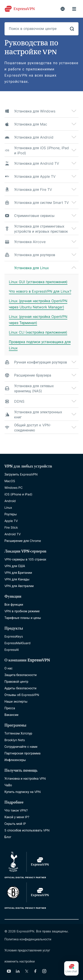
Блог (8, 837)
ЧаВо (8, 785)
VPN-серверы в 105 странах (25, 559)
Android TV (13, 534)
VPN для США (15, 566)
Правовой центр (16, 681)
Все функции (14, 604)
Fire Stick (11, 527)
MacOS (10, 481)
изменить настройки (20, 961)
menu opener (74, 9)
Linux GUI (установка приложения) (38, 282)
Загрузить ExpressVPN (21, 474)
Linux (8, 507)
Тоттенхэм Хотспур (18, 733)
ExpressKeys (14, 636)
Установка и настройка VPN (25, 778)
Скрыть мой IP (15, 824)
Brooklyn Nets (15, 740)
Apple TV (11, 521)
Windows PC (14, 488)
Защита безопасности (20, 675)
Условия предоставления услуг (27, 950)
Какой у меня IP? (17, 817)
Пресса (10, 708)
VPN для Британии (18, 573)
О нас (9, 668)
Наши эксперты (16, 701)
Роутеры (11, 514)
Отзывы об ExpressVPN (22, 695)
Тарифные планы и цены (23, 618)
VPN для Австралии (19, 586)
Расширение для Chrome (23, 541)
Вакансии (11, 715)
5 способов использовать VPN (27, 830)
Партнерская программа (22, 753)
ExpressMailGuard (17, 643)
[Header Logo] (20, 9)
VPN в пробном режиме (22, 611)
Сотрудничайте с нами (21, 747)
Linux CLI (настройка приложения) (38, 332)
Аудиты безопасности (20, 688)
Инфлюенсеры (15, 760)
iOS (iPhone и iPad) (18, 494)
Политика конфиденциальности (28, 939)
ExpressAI (12, 650)
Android (10, 501)
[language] (63, 9)
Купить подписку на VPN (23, 792)
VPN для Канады (17, 579)
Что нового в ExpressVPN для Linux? (40, 291)
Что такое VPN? (16, 810)
